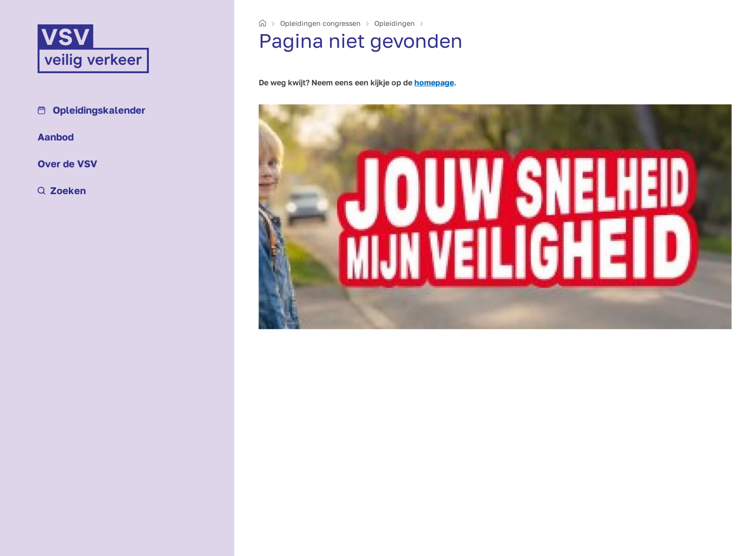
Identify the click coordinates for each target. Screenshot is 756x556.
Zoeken (62, 190)
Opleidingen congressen (320, 23)
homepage (434, 82)
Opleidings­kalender (92, 110)
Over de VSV (67, 163)
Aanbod (56, 137)
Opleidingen (395, 23)
